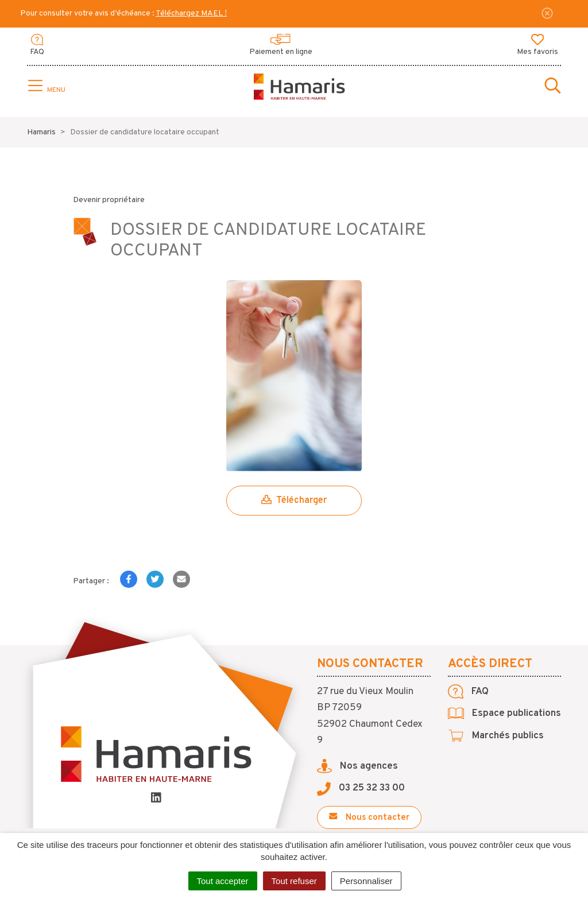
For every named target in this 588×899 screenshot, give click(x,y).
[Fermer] (547, 13)
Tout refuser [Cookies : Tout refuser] (294, 881)
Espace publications (504, 714)
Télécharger (294, 501)
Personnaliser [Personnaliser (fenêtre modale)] (366, 881)
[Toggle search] (553, 87)
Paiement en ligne (281, 45)
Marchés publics (496, 736)
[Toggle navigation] (45, 87)
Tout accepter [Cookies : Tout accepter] (223, 881)
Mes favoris (537, 45)
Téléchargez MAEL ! (191, 13)
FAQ (37, 45)
